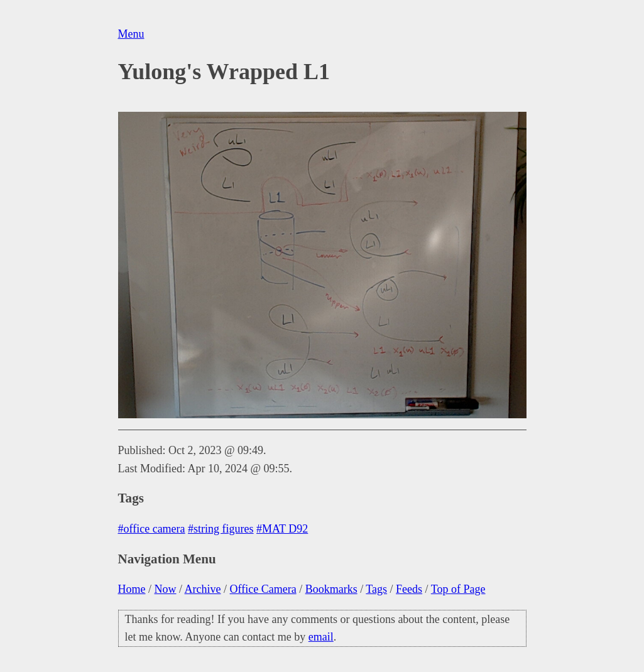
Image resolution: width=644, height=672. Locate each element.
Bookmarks (331, 589)
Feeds (409, 589)
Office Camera (263, 589)
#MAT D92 (282, 529)
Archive (203, 589)
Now (166, 589)
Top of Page (458, 589)
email (321, 637)
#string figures (221, 529)
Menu (131, 34)
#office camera (152, 529)
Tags (376, 589)
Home (132, 589)
